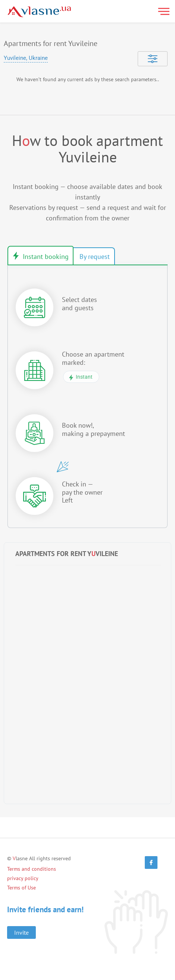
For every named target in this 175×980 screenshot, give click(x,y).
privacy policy (23, 878)
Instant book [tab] (40, 256)
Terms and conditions (32, 869)
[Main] (39, 12)
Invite (21, 932)
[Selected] (153, 59)
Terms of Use (21, 888)
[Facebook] (151, 863)
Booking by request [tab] (94, 256)
